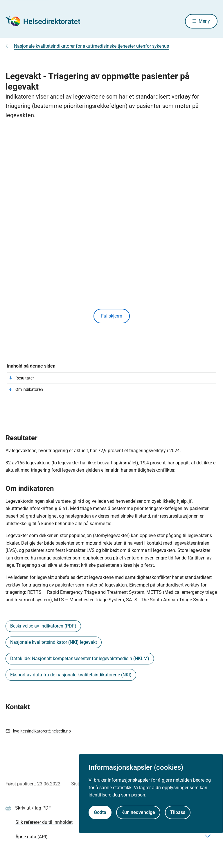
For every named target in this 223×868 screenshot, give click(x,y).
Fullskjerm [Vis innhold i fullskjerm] (112, 316)
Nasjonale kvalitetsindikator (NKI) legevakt (54, 642)
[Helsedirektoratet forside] (47, 21)
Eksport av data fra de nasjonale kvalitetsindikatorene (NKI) (71, 675)
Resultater (25, 378)
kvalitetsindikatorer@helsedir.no (42, 731)
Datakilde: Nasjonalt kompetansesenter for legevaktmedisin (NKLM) (80, 658)
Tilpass (178, 812)
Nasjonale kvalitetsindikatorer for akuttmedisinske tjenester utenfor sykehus (91, 46)
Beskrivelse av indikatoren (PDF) (43, 626)
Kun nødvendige (138, 812)
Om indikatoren (29, 389)
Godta (100, 812)
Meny (204, 21)
